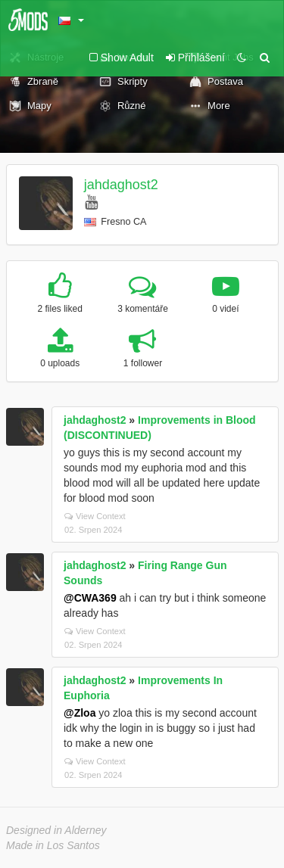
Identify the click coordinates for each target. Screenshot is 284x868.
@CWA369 (90, 598)
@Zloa (80, 713)
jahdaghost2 (121, 185)
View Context (95, 516)
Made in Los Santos (53, 845)
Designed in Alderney (56, 830)
